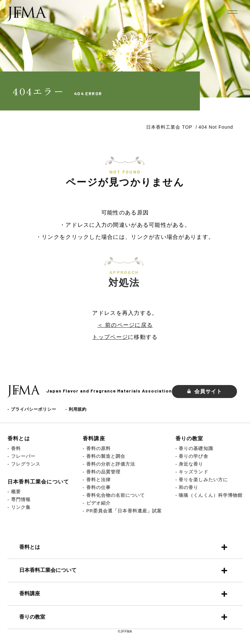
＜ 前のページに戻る (125, 325)
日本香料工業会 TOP (169, 127)
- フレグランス (24, 464)
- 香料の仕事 (97, 487)
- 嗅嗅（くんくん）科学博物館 (209, 495)
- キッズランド (192, 472)
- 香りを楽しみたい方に (202, 480)
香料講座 (94, 438)
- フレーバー (21, 456)
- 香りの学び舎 (192, 456)
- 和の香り (187, 487)
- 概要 (14, 492)
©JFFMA (125, 631)
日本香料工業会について (38, 482)
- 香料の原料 (97, 448)
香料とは (19, 438)
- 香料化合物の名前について (114, 495)
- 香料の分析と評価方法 (109, 464)
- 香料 (14, 448)
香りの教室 (189, 438)
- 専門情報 (19, 499)
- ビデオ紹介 (97, 503)
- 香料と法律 (97, 480)
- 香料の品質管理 (102, 472)
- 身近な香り (189, 464)
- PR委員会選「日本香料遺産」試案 (122, 511)
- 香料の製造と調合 (104, 456)
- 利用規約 (76, 409)
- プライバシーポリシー (32, 409)
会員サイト (204, 391)
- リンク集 (19, 507)
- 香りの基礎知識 (194, 448)
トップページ (110, 337)
